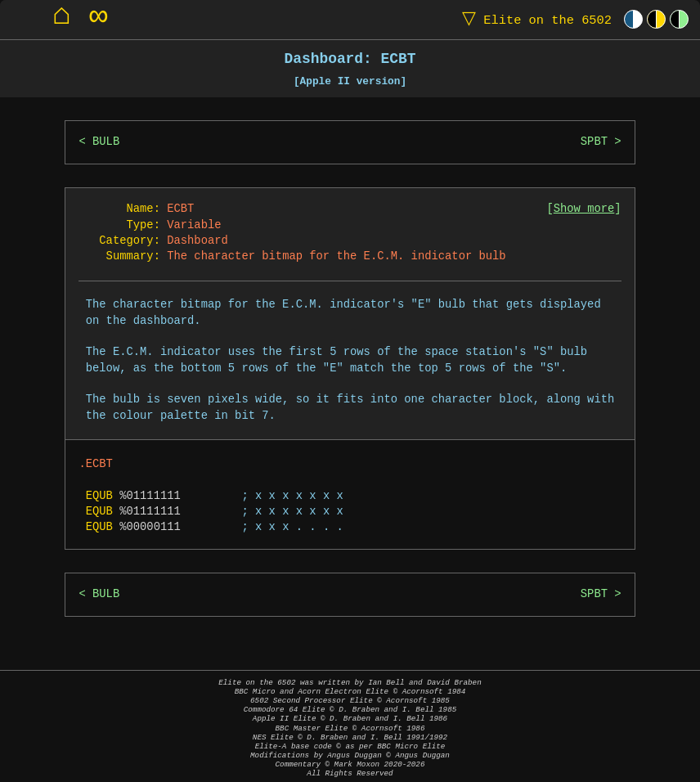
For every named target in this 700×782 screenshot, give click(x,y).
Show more (584, 209)
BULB (106, 142)
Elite (533, 19)
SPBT (594, 142)
